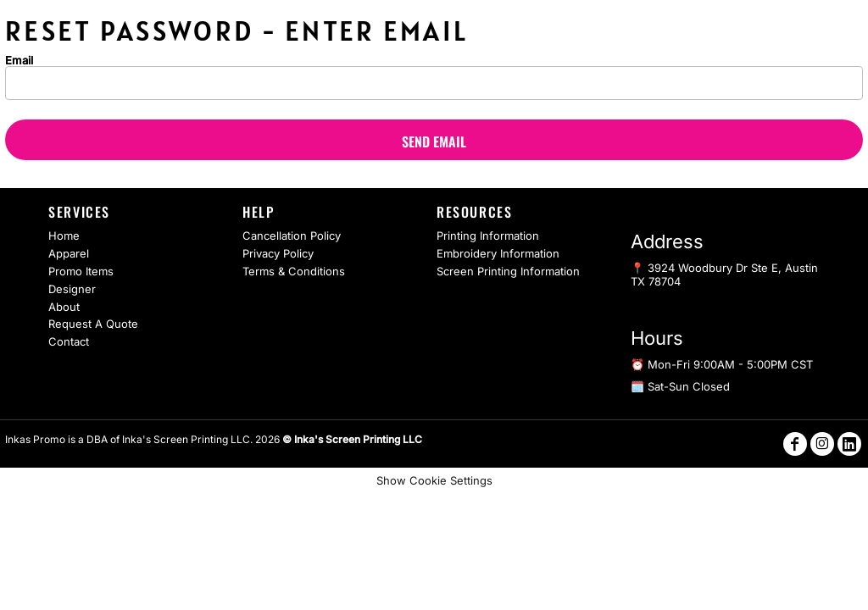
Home (64, 236)
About (64, 307)
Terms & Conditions (294, 271)
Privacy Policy (278, 253)
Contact (69, 341)
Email (19, 60)
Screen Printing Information (508, 271)
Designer (72, 289)
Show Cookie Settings (434, 480)
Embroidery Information (498, 253)
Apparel (69, 253)
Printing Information (488, 236)
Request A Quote (93, 324)
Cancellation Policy (292, 236)
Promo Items (81, 271)
